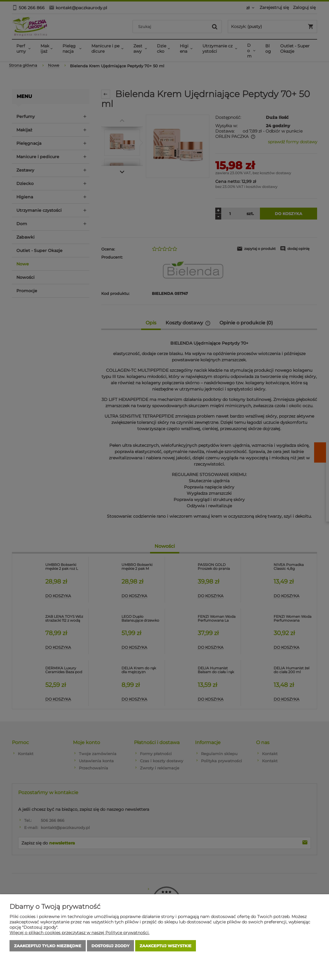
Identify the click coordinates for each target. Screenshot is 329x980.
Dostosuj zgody (110, 946)
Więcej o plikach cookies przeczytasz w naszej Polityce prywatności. (79, 933)
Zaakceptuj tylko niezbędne (48, 946)
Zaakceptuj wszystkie (166, 946)
